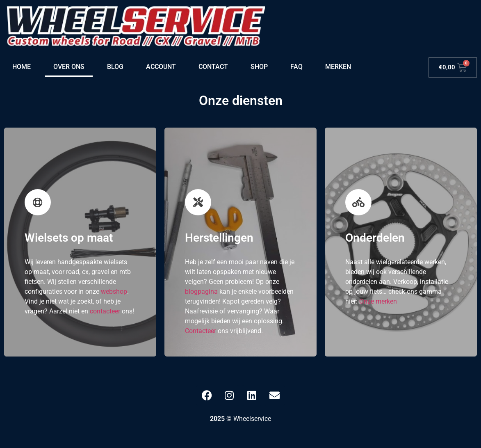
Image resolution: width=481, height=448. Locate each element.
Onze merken (378, 301)
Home (22, 67)
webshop (114, 291)
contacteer (105, 311)
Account (161, 67)
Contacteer (201, 331)
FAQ (296, 67)
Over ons (69, 67)
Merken (338, 67)
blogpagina (201, 291)
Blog (115, 67)
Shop (259, 67)
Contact (213, 67)
